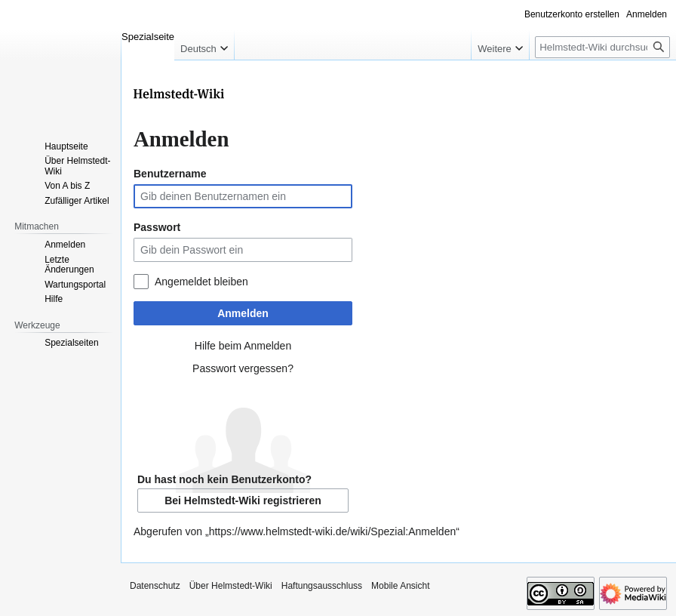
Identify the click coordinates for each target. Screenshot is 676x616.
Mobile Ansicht (400, 586)
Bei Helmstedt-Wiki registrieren (243, 500)
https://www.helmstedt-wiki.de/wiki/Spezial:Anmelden (333, 531)
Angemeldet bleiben (201, 282)
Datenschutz (155, 586)
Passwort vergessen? (243, 368)
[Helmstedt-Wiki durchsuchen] (602, 47)
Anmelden (243, 313)
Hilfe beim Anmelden (243, 346)
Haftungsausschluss (322, 586)
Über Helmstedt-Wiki (231, 586)
